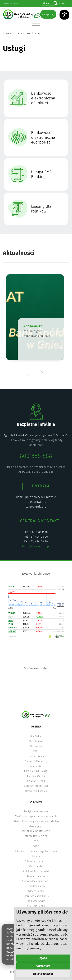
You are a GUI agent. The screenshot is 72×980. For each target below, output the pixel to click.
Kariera (36, 856)
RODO (36, 846)
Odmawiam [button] (43, 966)
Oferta (9, 34)
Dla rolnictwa (24, 34)
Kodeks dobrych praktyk (36, 871)
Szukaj (63, 4)
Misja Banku (36, 866)
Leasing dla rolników (41, 209)
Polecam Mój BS (36, 776)
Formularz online (11, 4)
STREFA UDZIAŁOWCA (36, 836)
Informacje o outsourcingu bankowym (36, 851)
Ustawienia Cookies (36, 791)
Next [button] (42, 373)
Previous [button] (28, 373)
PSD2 (36, 751)
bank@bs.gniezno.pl (36, 546)
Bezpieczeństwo (36, 876)
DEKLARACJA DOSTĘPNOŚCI (36, 831)
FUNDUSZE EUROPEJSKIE (36, 786)
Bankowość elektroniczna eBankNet (43, 98)
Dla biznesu (36, 746)
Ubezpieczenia (36, 756)
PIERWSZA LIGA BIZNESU (36, 771)
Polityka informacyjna (36, 811)
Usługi (38, 34)
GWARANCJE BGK (36, 781)
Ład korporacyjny (36, 901)
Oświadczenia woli (36, 886)
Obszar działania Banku (36, 896)
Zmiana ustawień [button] (43, 974)
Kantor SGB (36, 766)
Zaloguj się (48, 14)
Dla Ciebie (36, 736)
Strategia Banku (36, 906)
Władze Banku (36, 891)
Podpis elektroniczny (36, 761)
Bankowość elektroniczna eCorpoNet (43, 137)
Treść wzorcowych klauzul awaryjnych (36, 816)
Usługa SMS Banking (41, 174)
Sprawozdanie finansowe (36, 881)
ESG (36, 841)
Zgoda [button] (43, 958)
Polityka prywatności (36, 861)
